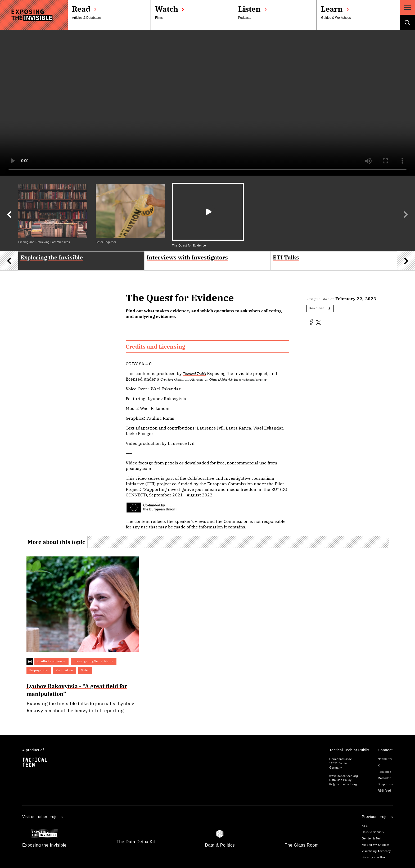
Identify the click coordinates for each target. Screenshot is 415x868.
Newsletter (385, 759)
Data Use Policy (340, 780)
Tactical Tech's (194, 374)
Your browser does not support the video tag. (207, 103)
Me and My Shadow (375, 845)
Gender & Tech (372, 838)
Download (320, 308)
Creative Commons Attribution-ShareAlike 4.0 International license (213, 379)
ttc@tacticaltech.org (343, 784)
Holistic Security (373, 832)
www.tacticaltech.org (344, 776)
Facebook (384, 772)
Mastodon (384, 778)
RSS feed (384, 791)
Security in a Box (374, 857)
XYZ (365, 826)
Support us (385, 784)
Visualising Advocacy (376, 851)
